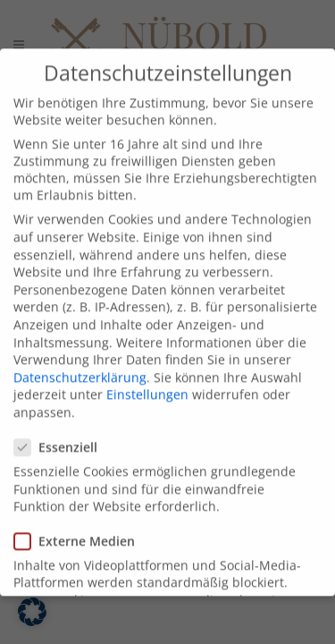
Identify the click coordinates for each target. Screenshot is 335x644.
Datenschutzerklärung (80, 392)
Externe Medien (82, 556)
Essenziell (63, 463)
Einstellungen (147, 410)
